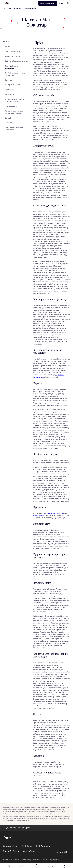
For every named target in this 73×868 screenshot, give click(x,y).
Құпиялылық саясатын (54, 513)
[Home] (5, 8)
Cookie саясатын (40, 515)
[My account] (68, 3)
